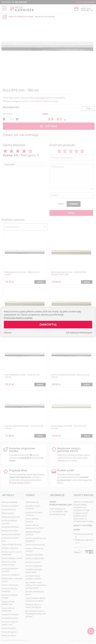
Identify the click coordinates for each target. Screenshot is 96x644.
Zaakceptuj (48, 324)
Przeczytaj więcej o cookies (18, 318)
